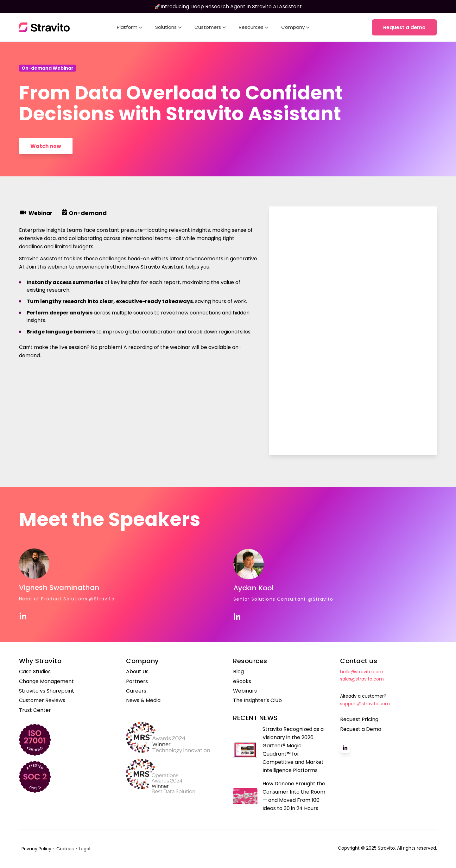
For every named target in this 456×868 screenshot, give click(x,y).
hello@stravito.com (362, 672)
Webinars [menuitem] (245, 691)
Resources (254, 27)
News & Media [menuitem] (143, 700)
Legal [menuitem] (85, 849)
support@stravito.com (365, 704)
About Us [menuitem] (137, 672)
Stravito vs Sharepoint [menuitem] (47, 691)
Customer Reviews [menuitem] (42, 700)
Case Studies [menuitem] (35, 672)
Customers (210, 27)
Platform (130, 27)
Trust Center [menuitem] (35, 710)
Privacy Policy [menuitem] (36, 849)
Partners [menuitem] (137, 681)
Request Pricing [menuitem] (359, 719)
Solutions (168, 27)
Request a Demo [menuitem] (361, 729)
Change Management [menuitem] (46, 681)
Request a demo (404, 27)
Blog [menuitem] (238, 672)
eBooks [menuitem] (242, 681)
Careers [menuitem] (136, 691)
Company (295, 27)
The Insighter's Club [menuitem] (257, 700)
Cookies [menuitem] (65, 849)
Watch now (46, 146)
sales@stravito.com (362, 679)
